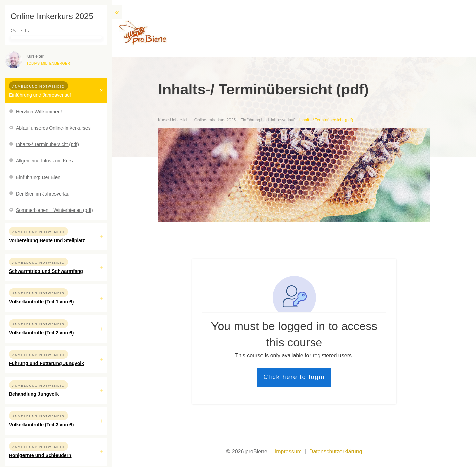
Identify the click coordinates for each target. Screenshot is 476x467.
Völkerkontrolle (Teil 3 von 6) (41, 425)
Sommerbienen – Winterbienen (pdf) (54, 210)
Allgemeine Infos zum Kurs (44, 161)
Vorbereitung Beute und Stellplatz (47, 240)
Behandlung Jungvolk (34, 394)
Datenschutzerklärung (336, 452)
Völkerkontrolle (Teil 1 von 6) (41, 302)
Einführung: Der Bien (38, 177)
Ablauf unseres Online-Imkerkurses (53, 128)
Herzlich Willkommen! (39, 112)
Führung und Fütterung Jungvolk (46, 363)
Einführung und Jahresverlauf (40, 95)
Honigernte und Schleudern (40, 455)
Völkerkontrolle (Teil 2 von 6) (41, 333)
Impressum (288, 452)
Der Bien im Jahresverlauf (43, 194)
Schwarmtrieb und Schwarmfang (46, 271)
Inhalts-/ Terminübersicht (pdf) (47, 144)
